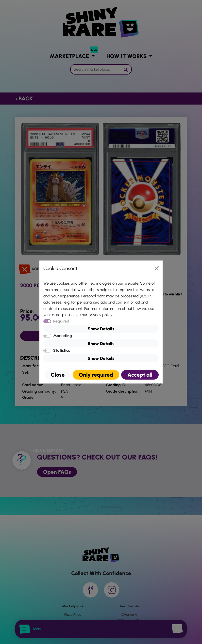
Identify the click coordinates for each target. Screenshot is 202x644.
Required (61, 321)
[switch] (47, 336)
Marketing (63, 336)
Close (58, 375)
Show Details (101, 329)
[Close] (157, 268)
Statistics (62, 350)
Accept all (140, 375)
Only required (96, 375)
